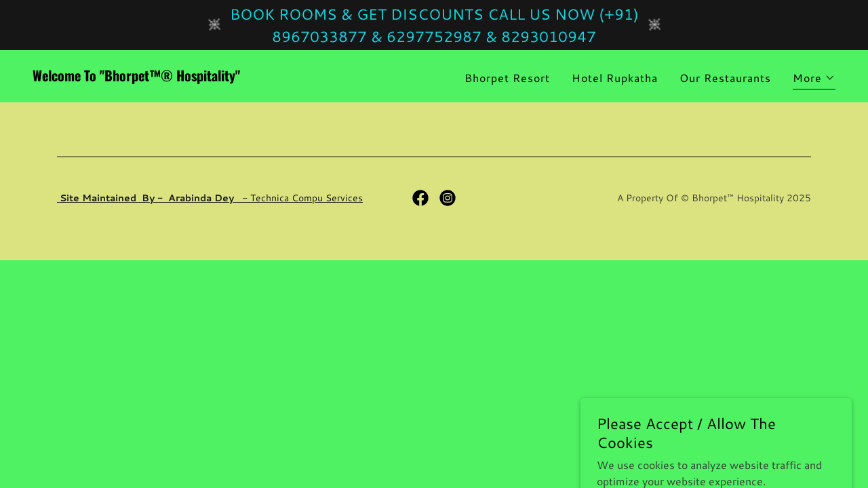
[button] (814, 80)
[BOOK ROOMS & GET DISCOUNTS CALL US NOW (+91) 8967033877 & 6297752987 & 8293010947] (434, 25)
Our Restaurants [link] (725, 78)
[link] (228, 77)
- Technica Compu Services (210, 198)
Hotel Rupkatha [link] (615, 78)
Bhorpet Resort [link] (507, 78)
